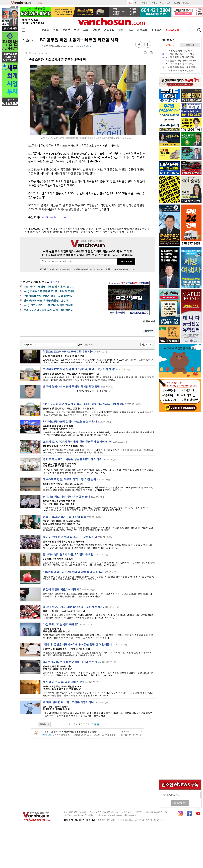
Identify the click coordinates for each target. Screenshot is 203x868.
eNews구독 (173, 30)
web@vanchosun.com (124, 269)
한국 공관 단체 (136, 820)
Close (14, 7)
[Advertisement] (53, 767)
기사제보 (79, 820)
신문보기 (157, 30)
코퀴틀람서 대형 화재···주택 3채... (180, 60)
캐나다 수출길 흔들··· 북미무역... (180, 67)
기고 (130, 30)
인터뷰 (96, 30)
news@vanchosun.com (92, 269)
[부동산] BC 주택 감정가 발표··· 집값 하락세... (48, 296)
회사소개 (68, 820)
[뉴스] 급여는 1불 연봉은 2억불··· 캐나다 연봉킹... (50, 291)
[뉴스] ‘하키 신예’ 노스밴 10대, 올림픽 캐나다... (49, 305)
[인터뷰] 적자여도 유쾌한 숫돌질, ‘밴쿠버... (46, 301)
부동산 (66, 30)
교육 (86, 30)
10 (92, 724)
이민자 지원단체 (154, 820)
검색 (80, 345)
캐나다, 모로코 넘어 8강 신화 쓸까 (180, 70)
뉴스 (56, 30)
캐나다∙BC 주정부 (117, 820)
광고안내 (91, 820)
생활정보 (102, 820)
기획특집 (109, 30)
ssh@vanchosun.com (64, 46)
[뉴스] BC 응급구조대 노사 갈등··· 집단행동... (48, 310)
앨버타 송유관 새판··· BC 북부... (179, 57)
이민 (77, 30)
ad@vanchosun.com (60, 269)
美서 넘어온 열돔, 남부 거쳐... (178, 64)
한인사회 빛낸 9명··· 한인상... (178, 54)
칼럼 (121, 30)
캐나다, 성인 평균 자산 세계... (178, 51)
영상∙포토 (142, 30)
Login (39, 3)
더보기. (55, 282)
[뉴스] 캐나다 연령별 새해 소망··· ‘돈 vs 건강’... (49, 287)
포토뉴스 (190, 45)
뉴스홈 (45, 30)
